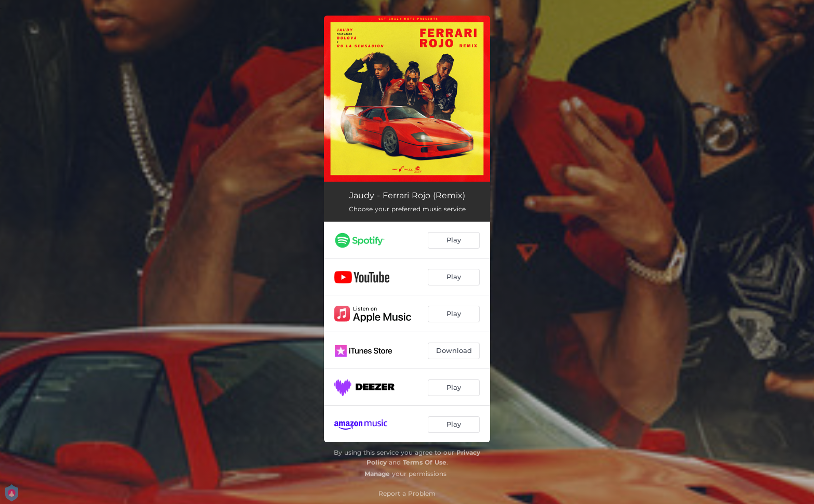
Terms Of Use (425, 462)
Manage (377, 474)
